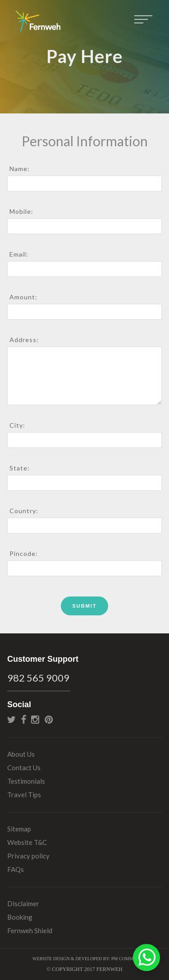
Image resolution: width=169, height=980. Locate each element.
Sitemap (19, 829)
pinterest (49, 719)
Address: (24, 340)
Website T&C (27, 842)
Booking (20, 917)
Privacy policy (28, 856)
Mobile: (21, 211)
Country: (24, 511)
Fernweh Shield (30, 930)
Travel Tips (24, 795)
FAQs (16, 869)
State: (20, 468)
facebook (24, 719)
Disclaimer (23, 903)
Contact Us (24, 768)
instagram (35, 719)
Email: (19, 254)
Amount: (23, 297)
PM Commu (124, 959)
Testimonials (26, 781)
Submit (84, 606)
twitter (11, 719)
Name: (20, 169)
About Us (21, 754)
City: (17, 425)
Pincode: (24, 553)
